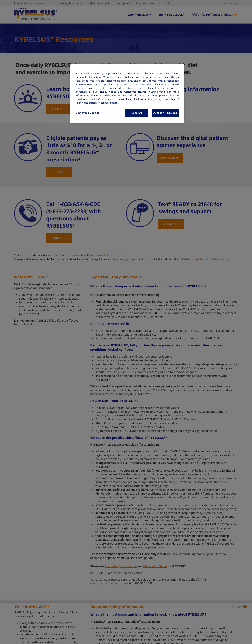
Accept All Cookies (165, 113)
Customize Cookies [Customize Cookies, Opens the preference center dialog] (88, 113)
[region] (127, 94)
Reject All (137, 113)
